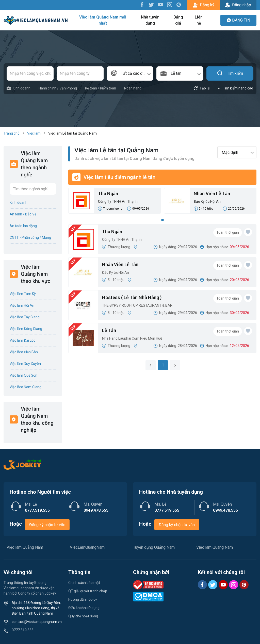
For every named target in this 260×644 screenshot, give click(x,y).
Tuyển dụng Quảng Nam (154, 547)
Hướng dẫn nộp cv (83, 599)
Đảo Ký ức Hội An (207, 201)
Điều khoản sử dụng (84, 608)
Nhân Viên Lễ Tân (212, 194)
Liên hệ (199, 20)
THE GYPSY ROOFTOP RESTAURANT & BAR (137, 305)
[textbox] (130, 73)
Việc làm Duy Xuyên (25, 364)
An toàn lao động (23, 226)
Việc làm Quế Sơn (23, 375)
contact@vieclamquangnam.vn (37, 622)
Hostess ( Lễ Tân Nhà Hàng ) (132, 297)
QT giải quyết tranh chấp (88, 591)
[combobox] (130, 73)
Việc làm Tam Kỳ (23, 294)
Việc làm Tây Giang (25, 317)
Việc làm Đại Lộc (22, 340)
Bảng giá (178, 20)
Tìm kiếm (230, 73)
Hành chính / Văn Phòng (58, 88)
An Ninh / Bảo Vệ (23, 214)
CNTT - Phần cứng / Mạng (30, 237)
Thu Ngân (108, 194)
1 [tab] (162, 220)
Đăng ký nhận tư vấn (47, 525)
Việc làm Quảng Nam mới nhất (103, 20)
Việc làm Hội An (22, 305)
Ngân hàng (133, 88)
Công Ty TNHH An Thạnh (118, 201)
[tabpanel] (162, 202)
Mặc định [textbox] (230, 152)
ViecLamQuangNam (87, 547)
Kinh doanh (19, 88)
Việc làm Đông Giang (26, 329)
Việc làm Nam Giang (26, 387)
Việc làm (34, 133)
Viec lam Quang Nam (215, 547)
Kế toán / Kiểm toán (101, 88)
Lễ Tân (109, 330)
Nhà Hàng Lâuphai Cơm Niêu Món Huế (132, 338)
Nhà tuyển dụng (150, 20)
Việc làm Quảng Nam (25, 547)
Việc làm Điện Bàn (24, 352)
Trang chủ (12, 133)
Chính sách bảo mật (84, 583)
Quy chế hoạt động (83, 616)
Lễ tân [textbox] (176, 73)
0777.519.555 (23, 630)
